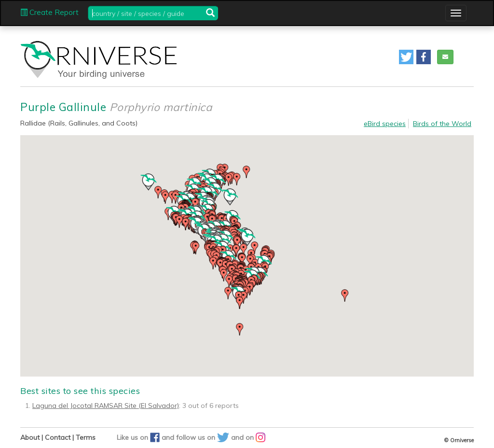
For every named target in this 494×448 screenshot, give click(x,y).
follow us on (204, 437)
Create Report (49, 12)
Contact (58, 437)
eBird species (385, 124)
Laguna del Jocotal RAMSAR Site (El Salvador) (106, 406)
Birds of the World (442, 124)
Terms (86, 437)
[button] (406, 57)
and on (248, 437)
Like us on (139, 437)
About (30, 437)
